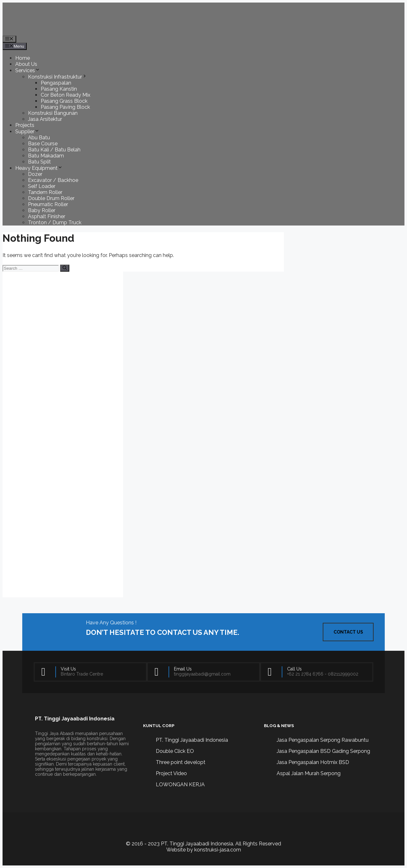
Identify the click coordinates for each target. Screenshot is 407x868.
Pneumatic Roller (48, 204)
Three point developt (181, 762)
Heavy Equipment (39, 168)
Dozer (35, 174)
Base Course (43, 144)
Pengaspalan (56, 83)
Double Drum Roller (51, 198)
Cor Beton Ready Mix (66, 95)
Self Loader (42, 186)
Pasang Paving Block (65, 107)
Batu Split (39, 162)
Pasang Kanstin (59, 89)
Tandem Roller (45, 192)
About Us (26, 64)
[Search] (65, 268)
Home (23, 58)
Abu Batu (39, 138)
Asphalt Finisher (47, 216)
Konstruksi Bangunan (53, 113)
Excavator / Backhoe (53, 180)
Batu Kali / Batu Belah (54, 150)
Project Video (171, 773)
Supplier (27, 132)
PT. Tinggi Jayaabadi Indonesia (192, 740)
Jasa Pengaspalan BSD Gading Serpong (323, 751)
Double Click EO (175, 751)
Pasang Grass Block (64, 101)
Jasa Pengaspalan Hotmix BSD (313, 762)
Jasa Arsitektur (45, 119)
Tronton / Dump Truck (55, 222)
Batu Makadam (46, 156)
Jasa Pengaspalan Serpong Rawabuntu (323, 740)
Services (28, 70)
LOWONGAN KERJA (180, 785)
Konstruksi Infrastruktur (58, 77)
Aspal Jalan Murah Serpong (309, 773)
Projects (25, 125)
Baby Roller (42, 210)
